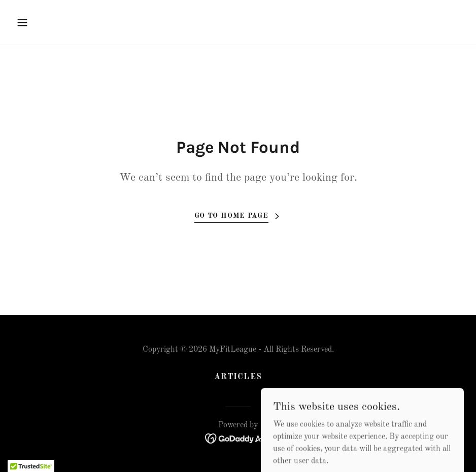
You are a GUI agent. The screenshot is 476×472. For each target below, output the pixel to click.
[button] (64, 22)
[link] (238, 439)
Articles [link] (238, 377)
